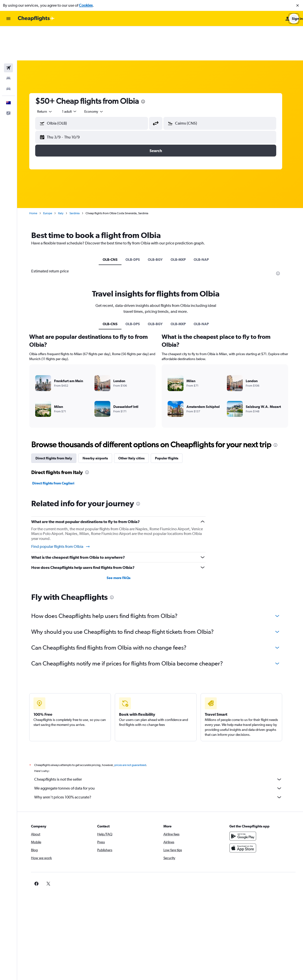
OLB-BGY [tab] (160, 225)
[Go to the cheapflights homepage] (36, 19)
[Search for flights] (8, 34)
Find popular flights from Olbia (65, 512)
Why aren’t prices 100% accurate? (163, 763)
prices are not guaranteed (135, 731)
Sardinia (79, 179)
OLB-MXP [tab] (183, 225)
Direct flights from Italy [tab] (58, 424)
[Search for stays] (8, 44)
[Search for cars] (8, 54)
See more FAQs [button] (123, 544)
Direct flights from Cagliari (58, 449)
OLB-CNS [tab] (115, 225)
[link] (238, 849)
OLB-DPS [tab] (137, 225)
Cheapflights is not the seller (163, 745)
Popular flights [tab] (171, 424)
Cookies (86, 5)
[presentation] (148, 67)
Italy (65, 179)
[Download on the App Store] (245, 814)
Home (38, 179)
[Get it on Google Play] (245, 802)
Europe (52, 179)
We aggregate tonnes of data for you (163, 754)
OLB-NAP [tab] (206, 225)
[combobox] (49, 77)
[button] (298, 5)
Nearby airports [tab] (100, 424)
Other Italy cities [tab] (136, 424)
